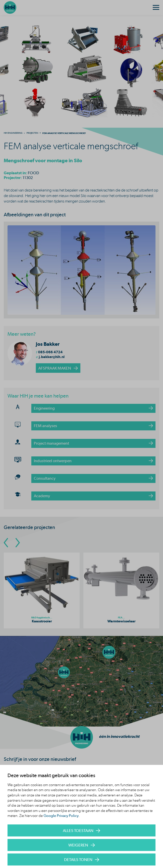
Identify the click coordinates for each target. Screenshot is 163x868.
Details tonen (78, 860)
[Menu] (156, 8)
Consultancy (45, 478)
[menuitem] (13, 133)
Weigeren (78, 845)
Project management (51, 443)
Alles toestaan (78, 831)
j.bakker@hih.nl (52, 357)
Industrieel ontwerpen (53, 461)
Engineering (44, 408)
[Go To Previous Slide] (6, 543)
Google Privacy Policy (61, 816)
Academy (42, 496)
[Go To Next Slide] (18, 543)
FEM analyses (45, 426)
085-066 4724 (50, 352)
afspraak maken (55, 368)
